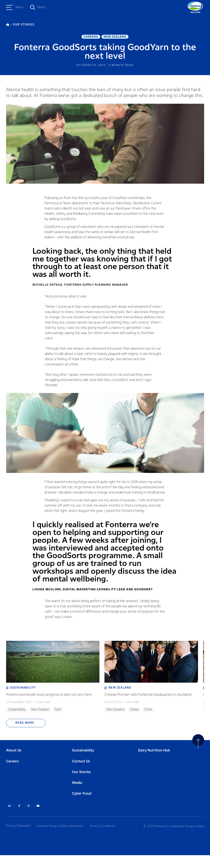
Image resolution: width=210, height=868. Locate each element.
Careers (91, 37)
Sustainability (83, 764)
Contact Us (81, 774)
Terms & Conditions (105, 839)
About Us (14, 764)
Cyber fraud (82, 807)
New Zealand (115, 37)
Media (77, 796)
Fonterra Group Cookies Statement (61, 839)
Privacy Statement (18, 839)
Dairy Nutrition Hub (154, 764)
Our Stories (81, 785)
